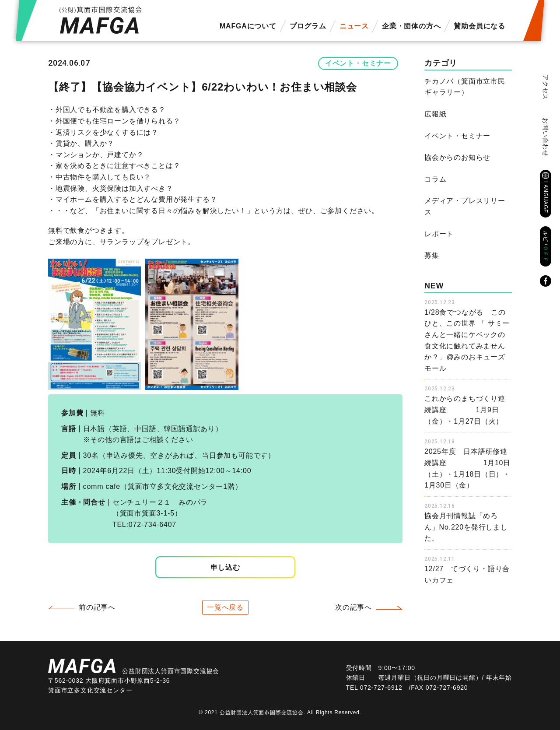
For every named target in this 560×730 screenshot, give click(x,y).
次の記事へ (353, 607)
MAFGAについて (248, 26)
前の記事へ (97, 607)
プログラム (308, 26)
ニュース (354, 26)
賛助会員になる (479, 26)
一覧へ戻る (225, 607)
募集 (432, 255)
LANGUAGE (546, 197)
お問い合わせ (546, 137)
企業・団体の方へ (411, 26)
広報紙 (435, 114)
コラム (435, 179)
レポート (439, 234)
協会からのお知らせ (457, 157)
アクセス (546, 87)
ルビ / (546, 246)
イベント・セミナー (358, 63)
